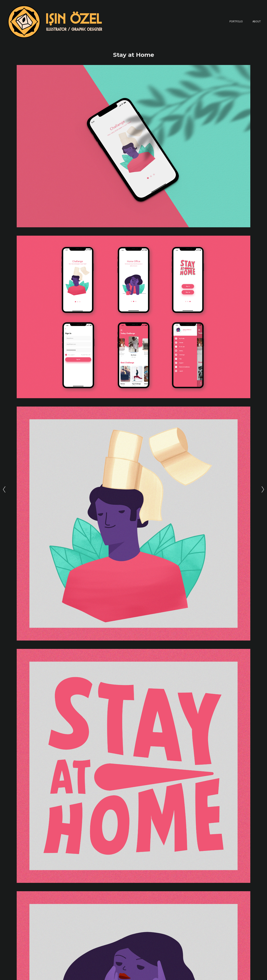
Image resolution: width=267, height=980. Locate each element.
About (257, 22)
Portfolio (236, 22)
